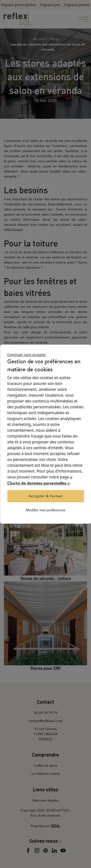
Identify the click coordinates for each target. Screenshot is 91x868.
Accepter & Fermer (46, 496)
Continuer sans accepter (27, 355)
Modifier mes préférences (45, 510)
